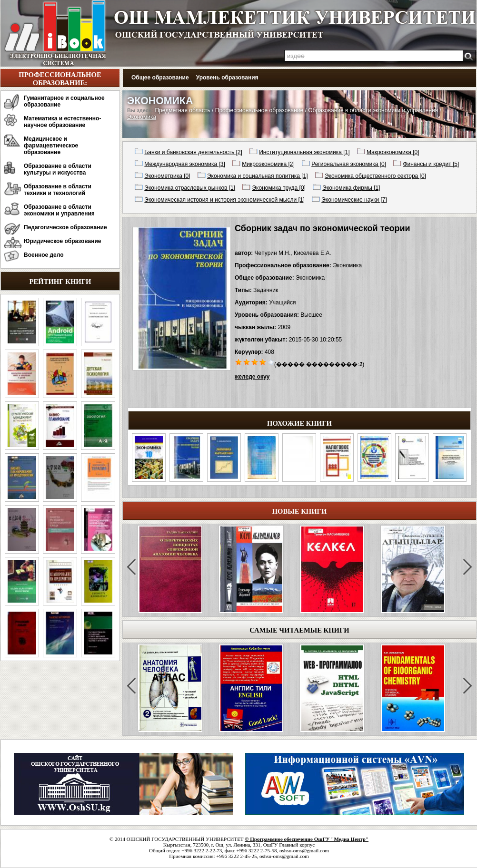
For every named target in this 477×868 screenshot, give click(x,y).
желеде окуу (252, 377)
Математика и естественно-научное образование (62, 122)
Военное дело (44, 255)
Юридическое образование (63, 241)
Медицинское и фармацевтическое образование (51, 146)
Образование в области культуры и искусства (58, 169)
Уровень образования (227, 78)
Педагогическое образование (65, 227)
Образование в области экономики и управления (59, 210)
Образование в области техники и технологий (58, 190)
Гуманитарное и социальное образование (64, 101)
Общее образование (160, 78)
